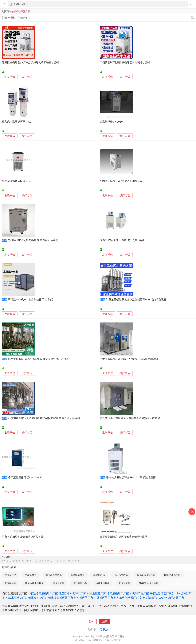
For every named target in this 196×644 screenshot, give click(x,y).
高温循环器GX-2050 (111, 122)
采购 (192, 512)
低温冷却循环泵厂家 (61, 598)
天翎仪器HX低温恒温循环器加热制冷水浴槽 (125, 62)
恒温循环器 (10, 575)
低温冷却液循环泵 (146, 575)
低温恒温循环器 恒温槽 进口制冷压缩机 (123, 240)
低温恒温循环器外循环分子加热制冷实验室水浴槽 (31, 62)
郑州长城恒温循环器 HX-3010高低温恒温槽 (131, 478)
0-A (3, 561)
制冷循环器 (31, 575)
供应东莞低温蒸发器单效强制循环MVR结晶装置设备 (136, 300)
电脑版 (104, 629)
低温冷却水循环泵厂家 (72, 593)
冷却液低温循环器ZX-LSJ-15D (25, 478)
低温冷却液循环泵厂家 (44, 593)
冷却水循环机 (103, 583)
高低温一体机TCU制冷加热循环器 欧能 (30, 300)
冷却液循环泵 (80, 583)
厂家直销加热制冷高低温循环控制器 (23, 537)
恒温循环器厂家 (103, 598)
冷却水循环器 (121, 575)
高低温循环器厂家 (161, 593)
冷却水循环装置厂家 (172, 598)
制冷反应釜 (58, 583)
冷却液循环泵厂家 (118, 593)
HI (27, 561)
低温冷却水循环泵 (34, 583)
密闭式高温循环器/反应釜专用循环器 (121, 181)
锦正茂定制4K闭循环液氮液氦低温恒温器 (123, 537)
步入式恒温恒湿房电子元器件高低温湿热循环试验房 (130, 418)
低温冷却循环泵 (172, 575)
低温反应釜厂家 (38, 598)
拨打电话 (27, 77)
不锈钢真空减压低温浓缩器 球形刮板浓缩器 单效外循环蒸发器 (44, 418)
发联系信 (10, 77)
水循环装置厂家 (139, 593)
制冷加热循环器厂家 (126, 598)
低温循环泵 (10, 583)
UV (65, 561)
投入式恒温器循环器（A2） (18, 122)
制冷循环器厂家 (83, 598)
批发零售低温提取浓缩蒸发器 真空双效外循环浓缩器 (38, 359)
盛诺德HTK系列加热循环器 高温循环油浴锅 (33, 240)
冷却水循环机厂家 (17, 598)
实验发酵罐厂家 (149, 598)
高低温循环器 (78, 575)
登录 (91, 621)
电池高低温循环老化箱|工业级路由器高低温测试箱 (129, 359)
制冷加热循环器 (54, 575)
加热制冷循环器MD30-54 (16, 181)
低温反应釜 (124, 583)
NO (44, 561)
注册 (105, 621)
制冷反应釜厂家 (96, 593)
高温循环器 (99, 575)
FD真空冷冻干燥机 (149, 583)
